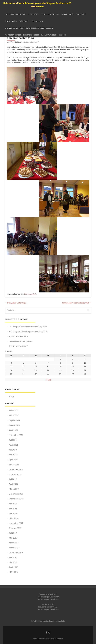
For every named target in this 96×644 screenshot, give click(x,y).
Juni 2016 (13, 567)
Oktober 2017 (15, 538)
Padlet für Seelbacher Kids (53, 35)
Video (14, 21)
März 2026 (14, 421)
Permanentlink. (30, 304)
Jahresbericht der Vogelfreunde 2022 (22, 35)
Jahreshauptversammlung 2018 (77, 313)
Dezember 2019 (16, 479)
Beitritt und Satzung (50, 14)
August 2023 (14, 430)
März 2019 (14, 499)
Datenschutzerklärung (15, 14)
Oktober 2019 (15, 484)
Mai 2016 (13, 572)
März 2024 (14, 425)
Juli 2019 (13, 489)
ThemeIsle (59, 639)
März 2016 (14, 582)
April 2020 (13, 469)
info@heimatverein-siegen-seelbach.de (48, 621)
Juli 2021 (13, 450)
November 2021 (16, 445)
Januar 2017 (14, 558)
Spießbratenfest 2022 (18, 356)
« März (48, 390)
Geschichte (34, 14)
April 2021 (13, 455)
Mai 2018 (13, 523)
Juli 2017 (13, 543)
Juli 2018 (13, 514)
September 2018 (16, 509)
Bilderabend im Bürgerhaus (21, 351)
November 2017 (16, 533)
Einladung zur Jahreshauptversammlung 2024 (28, 341)
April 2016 (13, 577)
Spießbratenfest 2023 (18, 346)
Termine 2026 (37, 21)
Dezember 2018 (16, 504)
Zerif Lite (37, 639)
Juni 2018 (13, 518)
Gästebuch (24, 21)
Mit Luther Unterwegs (16, 313)
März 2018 (14, 528)
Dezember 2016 (16, 562)
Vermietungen (68, 14)
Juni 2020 (13, 465)
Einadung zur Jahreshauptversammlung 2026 (28, 337)
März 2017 (14, 553)
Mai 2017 (13, 548)
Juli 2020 (13, 460)
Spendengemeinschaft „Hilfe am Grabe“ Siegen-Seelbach (29, 28)
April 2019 (13, 494)
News (7, 21)
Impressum (81, 14)
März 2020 (14, 474)
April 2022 (13, 440)
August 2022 (14, 435)
